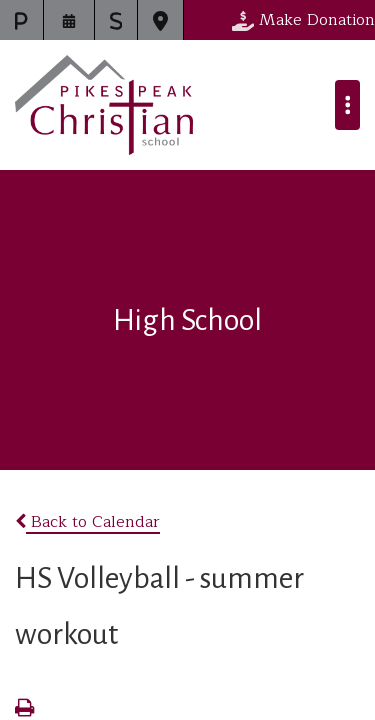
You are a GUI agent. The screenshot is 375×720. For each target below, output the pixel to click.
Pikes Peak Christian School (104, 105)
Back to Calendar (87, 522)
